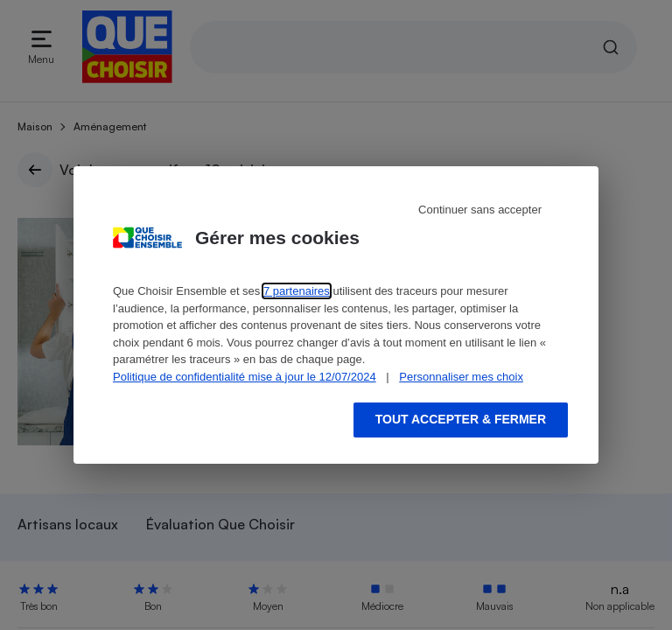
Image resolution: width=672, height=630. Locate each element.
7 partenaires (297, 291)
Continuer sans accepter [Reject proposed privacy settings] (480, 210)
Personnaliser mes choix (461, 377)
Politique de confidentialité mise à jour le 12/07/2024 (245, 377)
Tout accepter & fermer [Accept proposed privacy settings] (461, 419)
